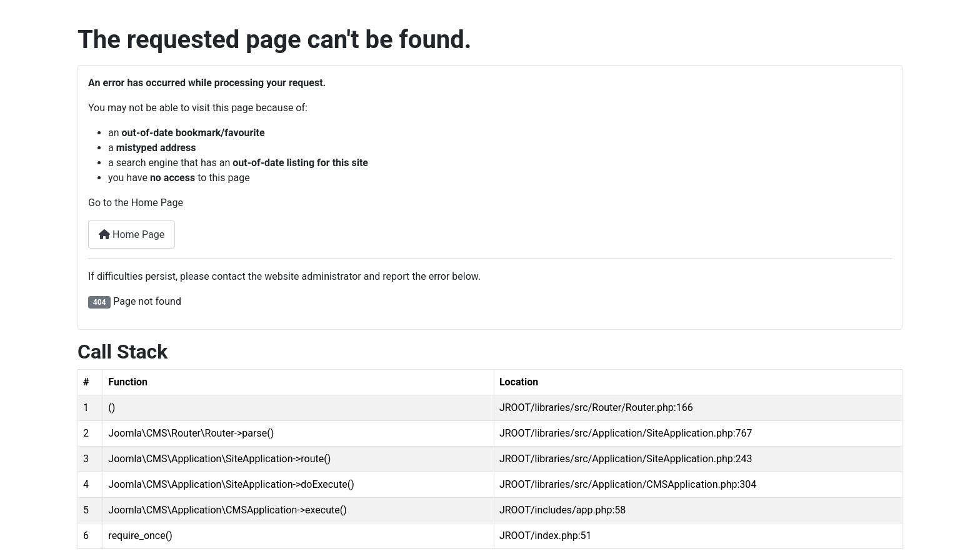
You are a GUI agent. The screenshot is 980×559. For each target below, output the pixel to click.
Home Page (132, 235)
